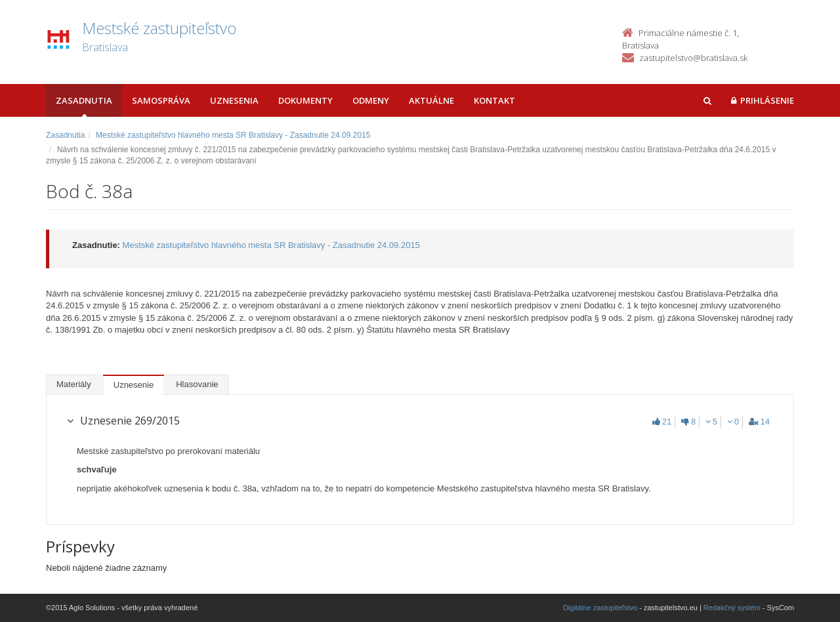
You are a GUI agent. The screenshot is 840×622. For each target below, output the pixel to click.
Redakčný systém (732, 608)
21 (662, 422)
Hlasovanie (197, 384)
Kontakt (494, 100)
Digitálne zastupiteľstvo (600, 608)
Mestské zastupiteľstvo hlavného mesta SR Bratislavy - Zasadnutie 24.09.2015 (233, 135)
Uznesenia (234, 100)
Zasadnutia (84, 100)
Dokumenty (305, 100)
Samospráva (161, 100)
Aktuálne (431, 100)
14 (759, 422)
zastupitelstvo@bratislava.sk (693, 58)
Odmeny (371, 100)
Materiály (74, 384)
